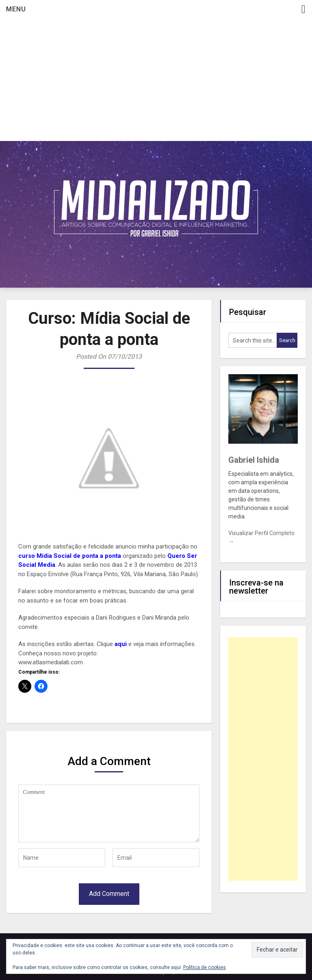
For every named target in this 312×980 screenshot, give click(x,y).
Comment (109, 813)
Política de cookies (205, 967)
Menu (16, 9)
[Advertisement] (156, 80)
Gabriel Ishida (254, 460)
